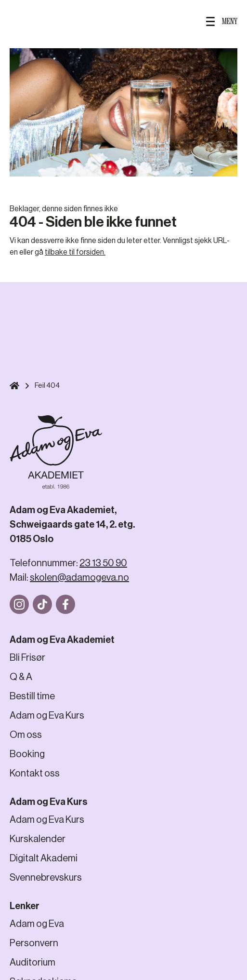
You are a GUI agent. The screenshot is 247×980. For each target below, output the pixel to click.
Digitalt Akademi (44, 858)
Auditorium (32, 962)
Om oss (26, 735)
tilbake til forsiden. (75, 252)
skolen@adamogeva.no (79, 578)
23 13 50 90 (103, 563)
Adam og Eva (37, 924)
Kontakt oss (35, 773)
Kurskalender (38, 839)
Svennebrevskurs (46, 878)
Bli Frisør (27, 658)
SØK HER (21, 21)
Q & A (21, 677)
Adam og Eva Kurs (47, 715)
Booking (27, 754)
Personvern (34, 943)
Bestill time (32, 696)
